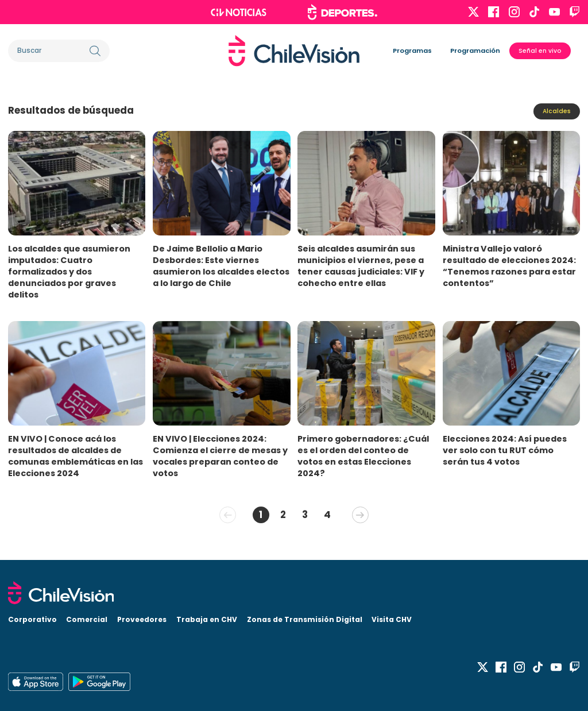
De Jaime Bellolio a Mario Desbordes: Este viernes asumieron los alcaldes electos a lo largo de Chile (221, 266)
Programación (475, 51)
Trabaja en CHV (207, 619)
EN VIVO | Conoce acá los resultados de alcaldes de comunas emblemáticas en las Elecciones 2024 (76, 456)
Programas (412, 51)
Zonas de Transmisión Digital (305, 619)
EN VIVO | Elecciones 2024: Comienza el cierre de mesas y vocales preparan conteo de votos (220, 456)
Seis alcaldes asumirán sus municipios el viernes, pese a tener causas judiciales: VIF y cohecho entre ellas (361, 266)
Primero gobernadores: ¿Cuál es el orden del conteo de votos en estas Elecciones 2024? (363, 456)
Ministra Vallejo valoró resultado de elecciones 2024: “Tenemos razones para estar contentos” (509, 266)
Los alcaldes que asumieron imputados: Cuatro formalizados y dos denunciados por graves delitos (69, 272)
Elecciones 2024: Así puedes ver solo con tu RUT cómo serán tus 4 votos (505, 450)
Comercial (87, 619)
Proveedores (142, 619)
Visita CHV (392, 619)
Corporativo (32, 619)
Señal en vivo (540, 51)
